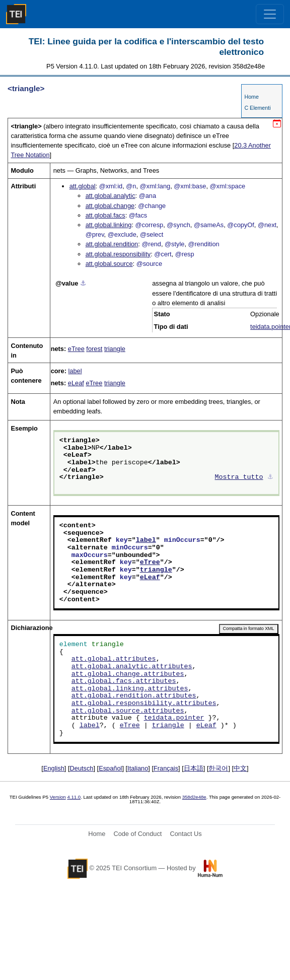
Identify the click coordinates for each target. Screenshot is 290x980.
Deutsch (82, 768)
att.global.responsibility (118, 254)
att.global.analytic (111, 196)
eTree (76, 349)
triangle (115, 349)
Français (166, 768)
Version (58, 797)
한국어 (218, 768)
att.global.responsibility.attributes (144, 704)
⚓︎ (83, 283)
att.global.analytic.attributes (132, 667)
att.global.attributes (114, 659)
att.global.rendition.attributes (134, 696)
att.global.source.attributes (128, 711)
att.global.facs (105, 215)
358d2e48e (194, 797)
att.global (83, 186)
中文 (240, 768)
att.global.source (109, 264)
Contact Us (186, 834)
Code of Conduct (137, 834)
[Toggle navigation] (270, 14)
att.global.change (110, 206)
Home (251, 97)
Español (110, 768)
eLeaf (76, 383)
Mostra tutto (239, 477)
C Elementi (257, 108)
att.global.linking (109, 225)
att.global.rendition (112, 244)
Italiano (138, 768)
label (75, 371)
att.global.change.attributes (128, 674)
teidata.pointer (174, 718)
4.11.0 (74, 797)
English (54, 768)
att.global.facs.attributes (124, 681)
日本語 (194, 768)
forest (94, 349)
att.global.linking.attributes (130, 689)
